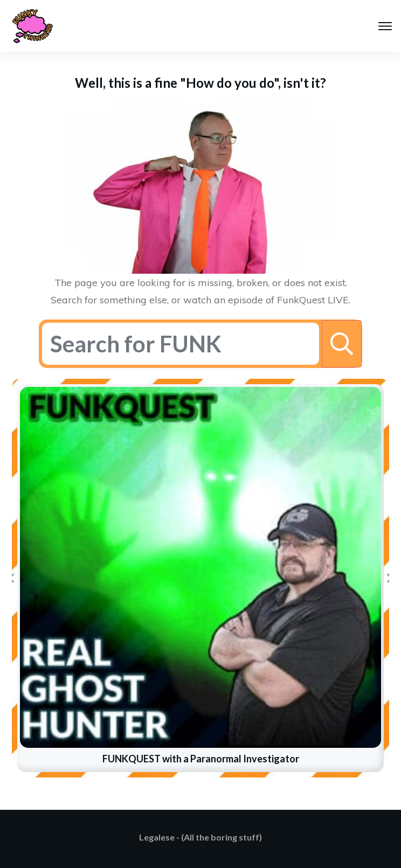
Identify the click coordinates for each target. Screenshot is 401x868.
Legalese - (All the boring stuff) (200, 837)
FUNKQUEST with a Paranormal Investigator (201, 759)
